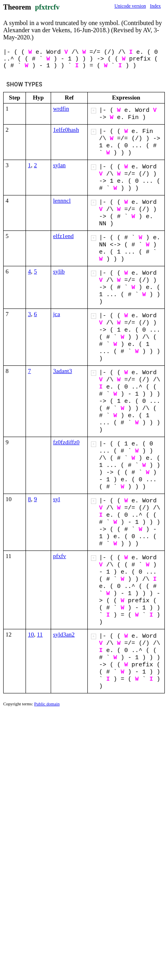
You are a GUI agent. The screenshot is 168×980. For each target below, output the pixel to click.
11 (40, 634)
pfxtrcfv (47, 7)
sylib (59, 271)
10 (31, 634)
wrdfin (61, 109)
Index (155, 6)
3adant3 (62, 371)
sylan (59, 165)
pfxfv (60, 556)
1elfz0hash (66, 130)
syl (57, 499)
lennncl (62, 201)
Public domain (47, 704)
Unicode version (130, 6)
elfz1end (63, 236)
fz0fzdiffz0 (66, 442)
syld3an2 (64, 634)
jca (56, 314)
